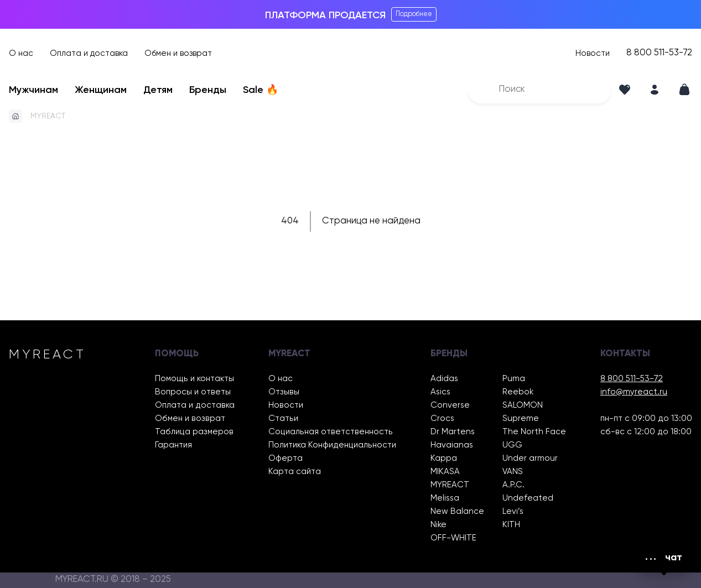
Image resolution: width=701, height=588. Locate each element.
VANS (513, 472)
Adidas (444, 379)
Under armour (530, 458)
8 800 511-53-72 (659, 53)
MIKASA (445, 472)
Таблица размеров (194, 432)
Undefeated (528, 498)
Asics (440, 392)
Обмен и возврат (178, 53)
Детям (158, 90)
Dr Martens (453, 432)
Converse (450, 405)
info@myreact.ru (634, 392)
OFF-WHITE (453, 538)
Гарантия (173, 445)
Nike (438, 525)
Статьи (283, 418)
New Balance (457, 511)
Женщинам (101, 90)
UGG (512, 445)
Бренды (208, 90)
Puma (514, 379)
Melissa (445, 498)
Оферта (285, 458)
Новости (593, 53)
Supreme (521, 418)
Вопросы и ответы (193, 392)
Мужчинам (33, 90)
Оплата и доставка (89, 53)
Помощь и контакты (194, 379)
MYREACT (48, 116)
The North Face (534, 432)
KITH (511, 525)
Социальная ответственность (331, 432)
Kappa (444, 458)
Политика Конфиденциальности (332, 445)
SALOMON (523, 405)
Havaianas (452, 445)
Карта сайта (295, 472)
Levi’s (513, 511)
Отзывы (284, 392)
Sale (261, 90)
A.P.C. (513, 485)
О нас (21, 53)
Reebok (518, 392)
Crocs (442, 418)
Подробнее (414, 14)
